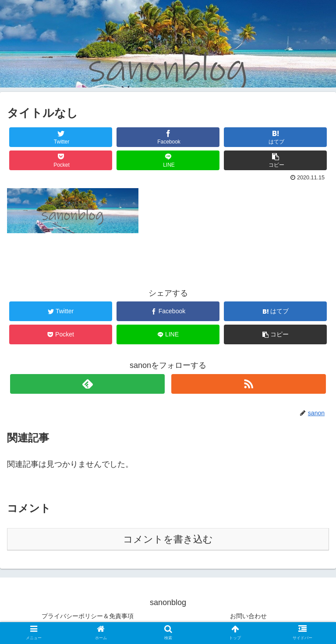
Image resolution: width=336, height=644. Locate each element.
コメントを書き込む (168, 539)
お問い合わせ (248, 616)
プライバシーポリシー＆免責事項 (88, 616)
